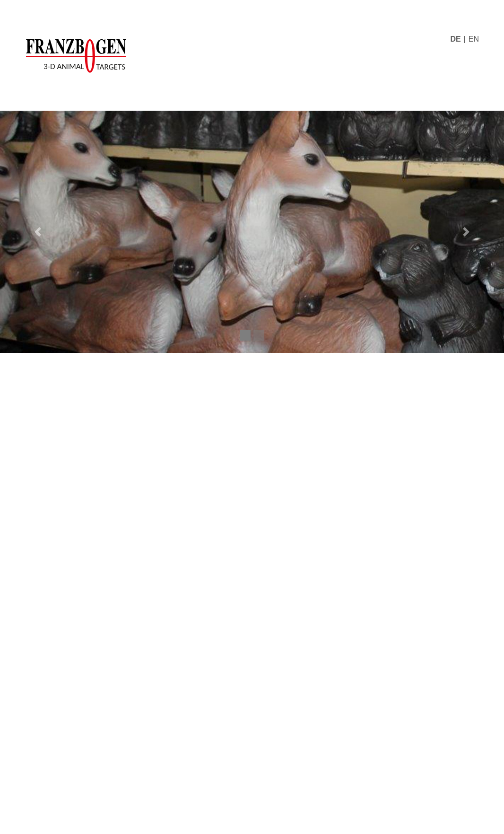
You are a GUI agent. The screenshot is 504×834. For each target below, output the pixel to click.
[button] (38, 232)
